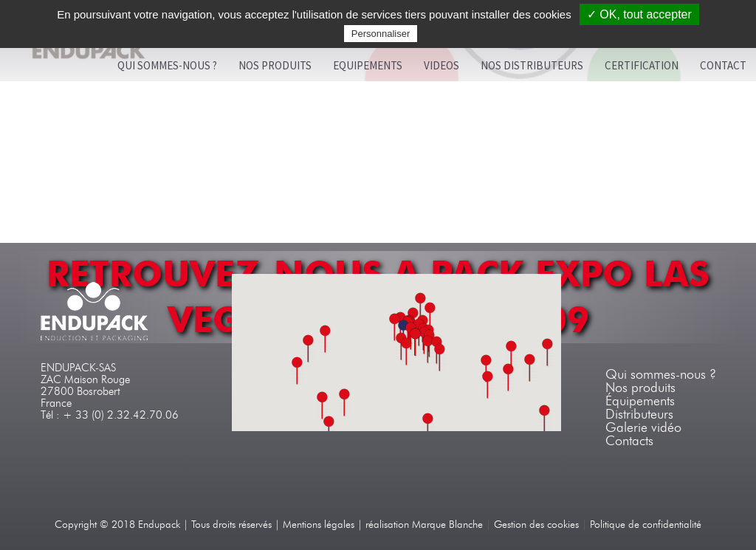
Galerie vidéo (643, 427)
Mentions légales (319, 525)
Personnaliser (381, 34)
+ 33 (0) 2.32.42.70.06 (121, 415)
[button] (428, 350)
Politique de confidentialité (646, 525)
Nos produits (275, 65)
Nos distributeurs (532, 65)
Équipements (640, 401)
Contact (723, 65)
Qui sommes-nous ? (167, 65)
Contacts (629, 441)
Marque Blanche (447, 525)
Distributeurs (639, 414)
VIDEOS (441, 65)
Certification (642, 65)
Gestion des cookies (536, 525)
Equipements (368, 65)
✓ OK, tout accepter (639, 14)
